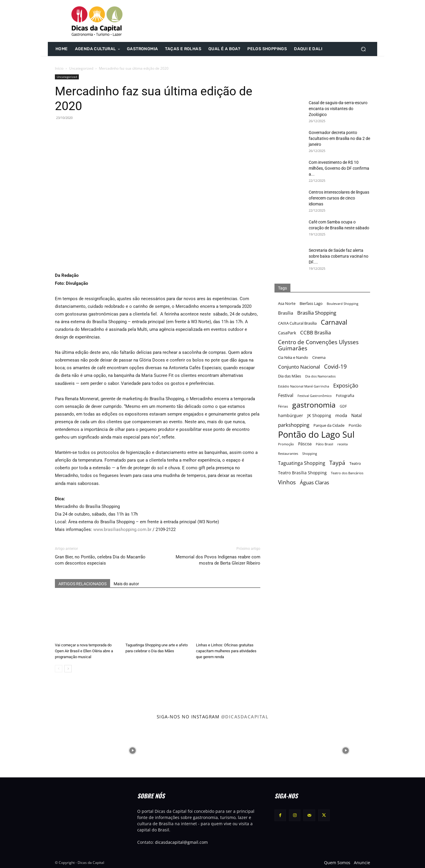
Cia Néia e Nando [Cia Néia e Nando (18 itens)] (293, 357)
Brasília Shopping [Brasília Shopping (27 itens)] (317, 313)
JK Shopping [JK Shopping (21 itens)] (319, 415)
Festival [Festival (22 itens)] (286, 395)
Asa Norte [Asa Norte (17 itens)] (287, 304)
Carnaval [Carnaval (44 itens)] (334, 322)
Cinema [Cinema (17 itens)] (319, 358)
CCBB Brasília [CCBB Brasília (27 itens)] (316, 332)
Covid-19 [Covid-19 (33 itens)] (335, 367)
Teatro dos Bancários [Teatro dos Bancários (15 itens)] (347, 473)
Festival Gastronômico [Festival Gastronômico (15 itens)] (315, 396)
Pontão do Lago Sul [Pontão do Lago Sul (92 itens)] (316, 435)
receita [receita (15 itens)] (343, 444)
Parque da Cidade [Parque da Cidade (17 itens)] (329, 425)
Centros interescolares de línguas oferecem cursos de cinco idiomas (339, 198)
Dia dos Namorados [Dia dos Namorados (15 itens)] (320, 376)
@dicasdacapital (245, 717)
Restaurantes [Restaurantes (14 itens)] (288, 454)
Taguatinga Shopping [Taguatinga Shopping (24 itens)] (302, 463)
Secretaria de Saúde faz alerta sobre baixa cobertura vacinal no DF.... (339, 256)
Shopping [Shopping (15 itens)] (310, 453)
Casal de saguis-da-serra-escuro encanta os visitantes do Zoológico (338, 109)
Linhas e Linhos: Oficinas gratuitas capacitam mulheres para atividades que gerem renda (226, 651)
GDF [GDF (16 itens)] (343, 406)
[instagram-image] (26, 750)
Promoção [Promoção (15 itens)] (286, 444)
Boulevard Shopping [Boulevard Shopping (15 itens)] (343, 304)
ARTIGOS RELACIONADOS (82, 584)
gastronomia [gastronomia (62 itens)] (314, 405)
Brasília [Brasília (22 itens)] (286, 313)
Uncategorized (81, 68)
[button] (363, 49)
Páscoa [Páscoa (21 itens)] (305, 444)
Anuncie (362, 863)
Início (59, 68)
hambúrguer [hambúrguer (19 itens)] (291, 416)
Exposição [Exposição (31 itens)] (346, 385)
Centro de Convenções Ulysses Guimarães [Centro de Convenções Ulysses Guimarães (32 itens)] (318, 345)
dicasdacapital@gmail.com (181, 842)
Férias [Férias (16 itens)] (283, 406)
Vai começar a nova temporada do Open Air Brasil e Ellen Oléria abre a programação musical (84, 651)
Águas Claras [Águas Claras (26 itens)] (314, 482)
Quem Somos (337, 863)
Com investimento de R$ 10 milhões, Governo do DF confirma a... (339, 168)
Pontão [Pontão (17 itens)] (355, 425)
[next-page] (68, 669)
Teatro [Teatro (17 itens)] (355, 464)
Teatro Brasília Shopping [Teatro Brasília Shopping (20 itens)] (302, 473)
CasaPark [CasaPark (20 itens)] (287, 333)
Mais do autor (126, 584)
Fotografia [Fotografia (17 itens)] (345, 396)
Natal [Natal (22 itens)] (357, 415)
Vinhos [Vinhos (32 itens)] (287, 482)
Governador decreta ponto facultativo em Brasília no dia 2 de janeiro (339, 138)
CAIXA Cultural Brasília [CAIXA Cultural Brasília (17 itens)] (297, 323)
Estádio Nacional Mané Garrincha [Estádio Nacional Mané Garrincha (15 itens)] (304, 386)
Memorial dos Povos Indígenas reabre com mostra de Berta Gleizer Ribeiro (218, 560)
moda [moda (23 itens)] (341, 415)
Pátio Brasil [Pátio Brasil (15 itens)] (325, 444)
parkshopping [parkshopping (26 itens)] (294, 425)
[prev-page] (59, 669)
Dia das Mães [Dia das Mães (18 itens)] (290, 376)
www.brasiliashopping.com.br (122, 529)
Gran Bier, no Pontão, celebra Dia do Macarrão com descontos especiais (100, 560)
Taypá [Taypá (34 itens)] (337, 463)
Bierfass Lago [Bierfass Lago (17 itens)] (311, 304)
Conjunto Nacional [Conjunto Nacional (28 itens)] (299, 367)
